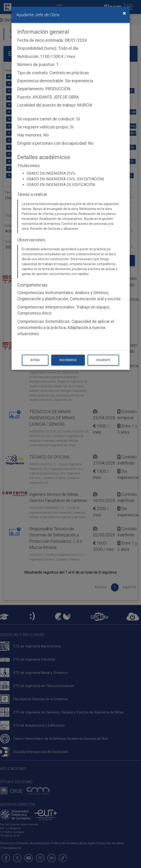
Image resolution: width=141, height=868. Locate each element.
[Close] (124, 13)
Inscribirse (68, 360)
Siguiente (103, 360)
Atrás (35, 360)
